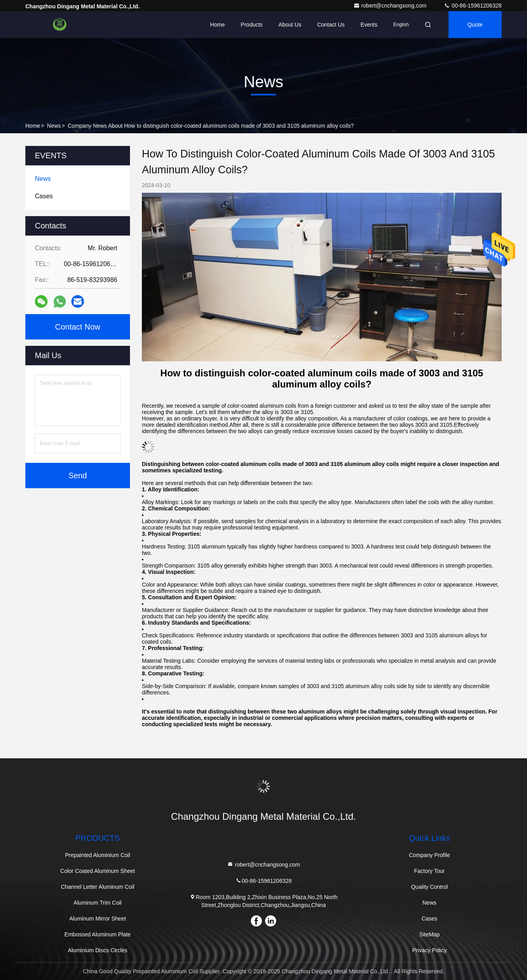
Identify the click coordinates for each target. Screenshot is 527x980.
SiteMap (429, 934)
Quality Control (429, 887)
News (54, 126)
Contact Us (331, 25)
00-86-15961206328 (473, 6)
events (369, 25)
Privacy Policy (429, 950)
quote (475, 25)
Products (252, 25)
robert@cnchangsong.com (391, 6)
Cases (430, 919)
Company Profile (430, 855)
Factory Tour (430, 871)
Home (217, 25)
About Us (290, 25)
